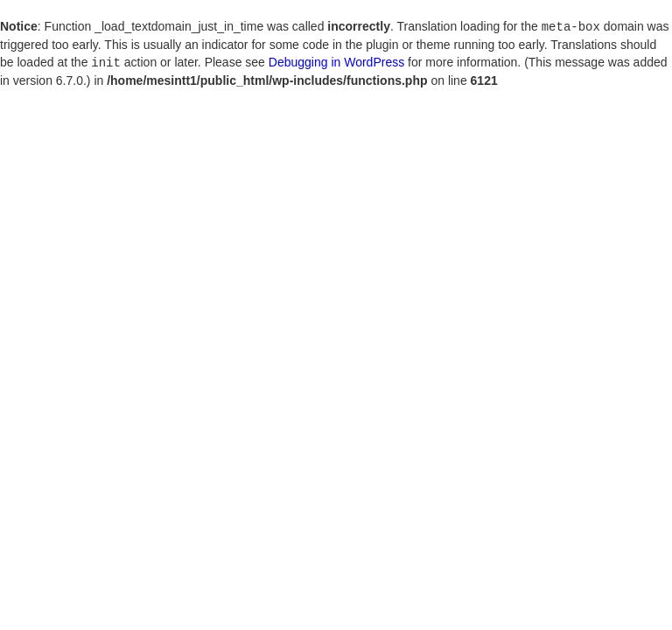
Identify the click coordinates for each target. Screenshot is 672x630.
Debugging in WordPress (336, 61)
